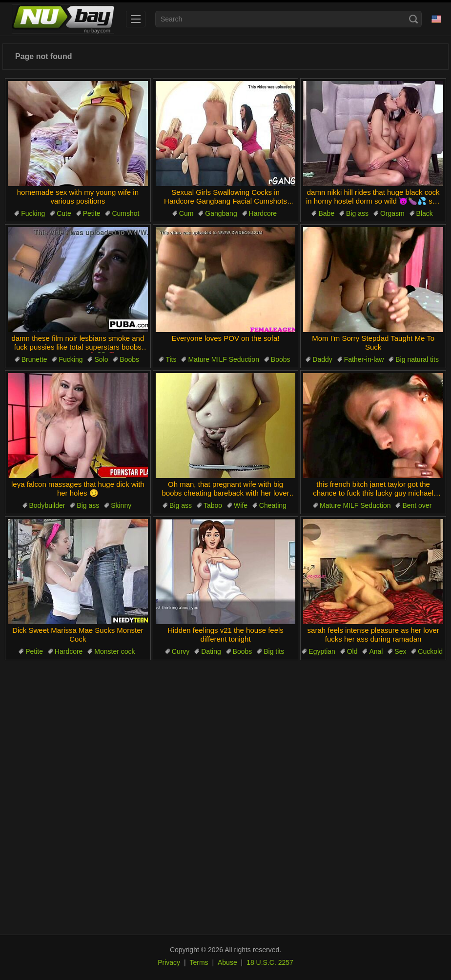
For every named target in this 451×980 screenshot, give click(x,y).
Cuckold (430, 651)
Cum (186, 213)
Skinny (121, 505)
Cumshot (125, 213)
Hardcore (263, 213)
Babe (326, 213)
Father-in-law (364, 359)
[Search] (413, 19)
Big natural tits (417, 359)
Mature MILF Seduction (224, 359)
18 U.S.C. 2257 (270, 962)
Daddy (322, 359)
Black (425, 213)
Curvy (181, 651)
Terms (199, 962)
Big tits (274, 651)
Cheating (273, 505)
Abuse (227, 962)
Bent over (417, 505)
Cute (64, 213)
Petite (92, 213)
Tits (171, 359)
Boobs (129, 359)
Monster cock (114, 651)
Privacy (169, 962)
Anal (376, 651)
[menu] (136, 19)
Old (352, 651)
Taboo (213, 505)
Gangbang (221, 213)
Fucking (33, 213)
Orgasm (392, 213)
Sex (400, 651)
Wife (241, 505)
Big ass (357, 213)
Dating (211, 651)
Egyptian (322, 651)
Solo (101, 359)
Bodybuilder (47, 505)
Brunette (34, 359)
